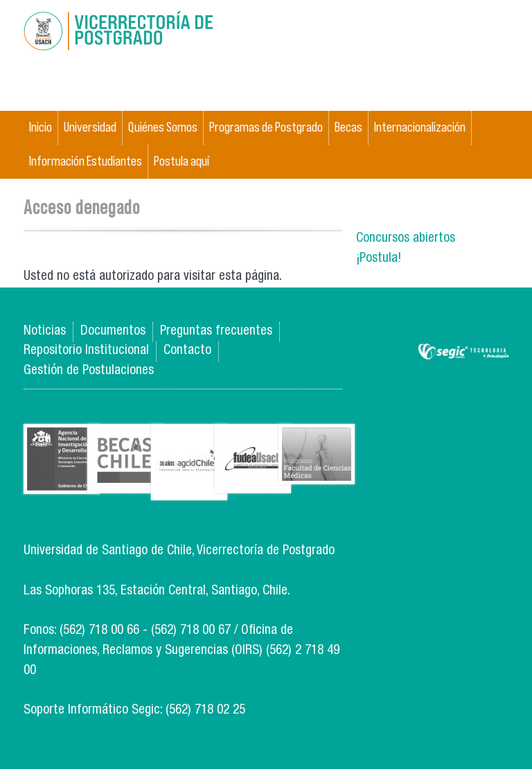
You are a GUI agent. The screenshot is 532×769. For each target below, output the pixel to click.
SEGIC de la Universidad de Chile (463, 352)
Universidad (90, 127)
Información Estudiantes (86, 161)
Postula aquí (181, 161)
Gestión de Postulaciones (89, 371)
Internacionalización (420, 127)
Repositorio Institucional (86, 351)
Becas (348, 127)
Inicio (41, 127)
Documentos (113, 332)
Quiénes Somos (163, 127)
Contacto (187, 351)
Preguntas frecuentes (216, 332)
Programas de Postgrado (266, 127)
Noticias (45, 332)
